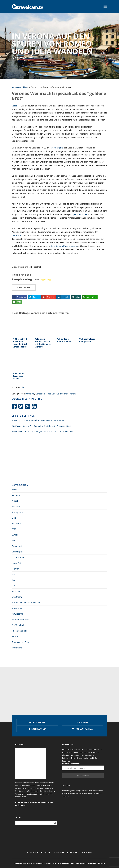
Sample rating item (25, 279)
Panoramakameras (20, 619)
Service (15, 636)
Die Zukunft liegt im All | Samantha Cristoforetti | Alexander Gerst (41, 426)
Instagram (86, 853)
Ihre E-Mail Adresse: (71, 764)
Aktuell (15, 501)
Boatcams (16, 523)
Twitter (46, 853)
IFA (13, 574)
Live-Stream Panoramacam (64, 246)
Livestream (17, 597)
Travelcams (17, 648)
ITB (13, 586)
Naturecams (17, 614)
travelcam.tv (16, 87)
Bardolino (16, 235)
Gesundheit (17, 546)
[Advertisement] (59, 459)
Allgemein (16, 507)
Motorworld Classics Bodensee (26, 603)
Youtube (72, 853)
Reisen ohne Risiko (20, 631)
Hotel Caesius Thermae (57, 394)
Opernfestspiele (80, 214)
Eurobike (16, 535)
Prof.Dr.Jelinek (18, 625)
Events (15, 540)
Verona (15, 106)
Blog (25, 87)
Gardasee (40, 394)
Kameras (16, 591)
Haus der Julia (56, 148)
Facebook (33, 853)
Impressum (81, 863)
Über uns (82, 722)
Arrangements (18, 512)
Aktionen (16, 495)
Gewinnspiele (18, 552)
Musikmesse (17, 608)
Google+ (59, 853)
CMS (14, 529)
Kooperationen (37, 729)
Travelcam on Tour (20, 642)
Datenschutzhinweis (96, 863)
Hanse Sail (16, 563)
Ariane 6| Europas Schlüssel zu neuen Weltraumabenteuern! (39, 420)
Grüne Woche (18, 557)
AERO (14, 490)
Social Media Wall (82, 729)
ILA (13, 580)
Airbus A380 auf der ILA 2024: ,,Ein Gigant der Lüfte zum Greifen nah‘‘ (43, 432)
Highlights (16, 569)
